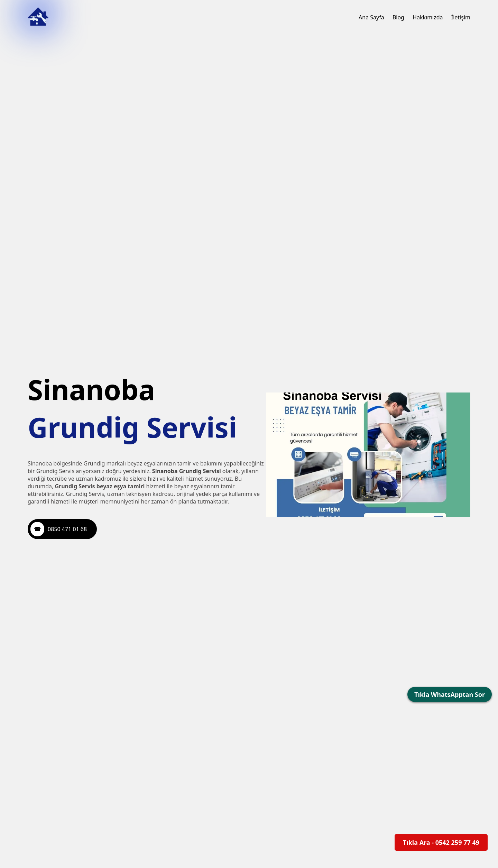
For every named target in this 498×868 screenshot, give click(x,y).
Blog (398, 17)
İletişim (461, 17)
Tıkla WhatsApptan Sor (450, 694)
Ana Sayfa (371, 17)
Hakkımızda (428, 17)
